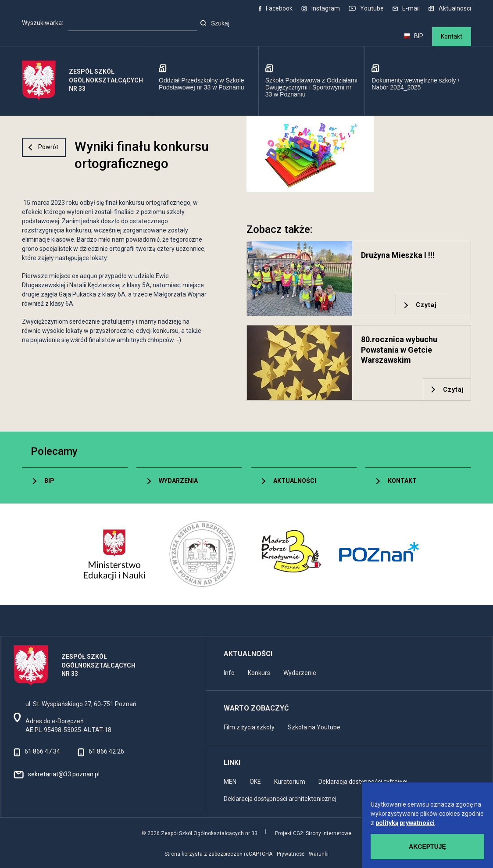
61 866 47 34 (42, 751)
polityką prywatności (405, 823)
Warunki (319, 854)
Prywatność (291, 854)
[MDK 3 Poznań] (291, 554)
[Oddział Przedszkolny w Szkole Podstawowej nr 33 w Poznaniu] (205, 81)
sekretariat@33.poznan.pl (64, 774)
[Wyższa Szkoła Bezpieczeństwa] (202, 554)
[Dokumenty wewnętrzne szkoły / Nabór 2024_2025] (418, 81)
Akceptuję (427, 847)
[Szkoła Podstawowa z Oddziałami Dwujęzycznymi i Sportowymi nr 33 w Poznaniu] (312, 81)
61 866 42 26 (106, 751)
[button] (359, 154)
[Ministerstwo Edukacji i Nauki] (114, 554)
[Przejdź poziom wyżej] (44, 147)
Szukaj (215, 23)
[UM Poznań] (379, 555)
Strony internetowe (329, 833)
